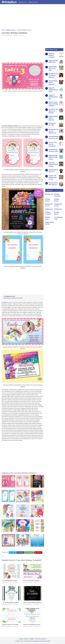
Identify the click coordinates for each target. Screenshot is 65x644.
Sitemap (21, 639)
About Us (44, 639)
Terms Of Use (38, 639)
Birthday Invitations (7, 35)
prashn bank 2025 (46, 641)
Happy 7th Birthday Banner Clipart (53, 90)
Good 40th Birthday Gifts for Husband (53, 164)
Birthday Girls (49, 209)
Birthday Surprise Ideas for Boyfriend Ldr (53, 131)
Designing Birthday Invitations (52, 55)
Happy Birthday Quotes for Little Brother (53, 157)
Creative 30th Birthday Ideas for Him (53, 178)
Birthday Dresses (33, 2)
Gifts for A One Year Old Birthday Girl (53, 144)
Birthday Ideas (58, 209)
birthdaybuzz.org (6, 302)
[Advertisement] (32, 17)
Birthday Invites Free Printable (10, 625)
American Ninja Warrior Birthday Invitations (53, 104)
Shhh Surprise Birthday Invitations (32, 603)
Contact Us (26, 639)
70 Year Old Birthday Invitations (11, 603)
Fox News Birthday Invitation (10, 581)
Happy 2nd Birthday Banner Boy (53, 97)
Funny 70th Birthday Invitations (31, 581)
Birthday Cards (23, 2)
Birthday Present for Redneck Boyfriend (53, 76)
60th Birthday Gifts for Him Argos (53, 68)
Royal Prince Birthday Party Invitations (33, 625)
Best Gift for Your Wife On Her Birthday (53, 111)
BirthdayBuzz (9, 2)
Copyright (32, 639)
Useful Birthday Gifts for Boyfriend (53, 83)
